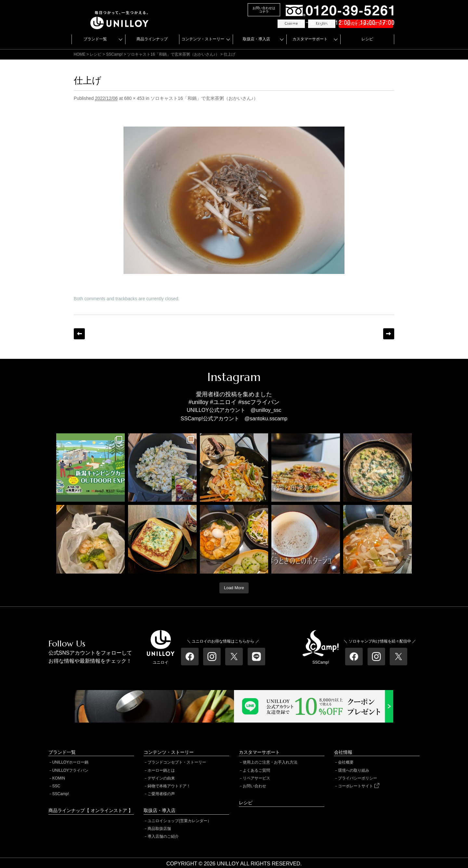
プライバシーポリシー (357, 778)
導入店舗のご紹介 (163, 836)
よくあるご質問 (256, 770)
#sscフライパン (259, 402)
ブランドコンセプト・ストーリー (177, 762)
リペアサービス (256, 778)
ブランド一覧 (95, 39)
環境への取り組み (354, 770)
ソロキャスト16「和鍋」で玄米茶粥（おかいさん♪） (173, 54)
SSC (56, 786)
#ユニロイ (223, 402)
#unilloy (198, 402)
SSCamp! (61, 794)
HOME (80, 54)
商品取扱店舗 (159, 829)
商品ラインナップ (152, 39)
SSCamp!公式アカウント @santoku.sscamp (234, 419)
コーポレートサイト (358, 786)
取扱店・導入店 (256, 39)
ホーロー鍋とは (161, 770)
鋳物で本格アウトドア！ (169, 786)
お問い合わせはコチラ (264, 10)
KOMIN (59, 778)
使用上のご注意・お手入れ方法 (270, 762)
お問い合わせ (254, 786)
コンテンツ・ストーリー (203, 39)
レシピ (367, 39)
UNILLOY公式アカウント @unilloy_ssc (234, 410)
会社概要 (346, 762)
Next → (389, 334)
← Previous (79, 334)
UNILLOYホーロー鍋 (70, 762)
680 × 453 (134, 98)
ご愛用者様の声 (161, 794)
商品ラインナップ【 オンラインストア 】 (91, 810)
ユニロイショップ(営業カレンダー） (179, 821)
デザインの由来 (161, 778)
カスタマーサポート (310, 39)
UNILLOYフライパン (70, 770)
